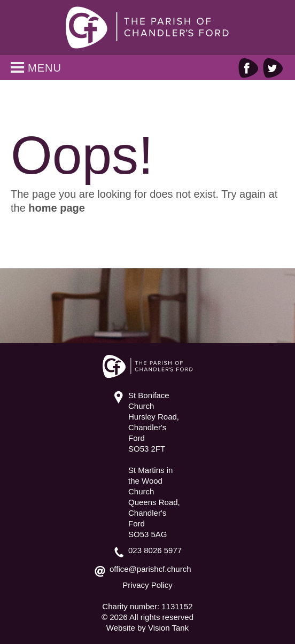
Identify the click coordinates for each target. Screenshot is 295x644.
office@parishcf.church (150, 569)
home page (57, 208)
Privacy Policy (147, 585)
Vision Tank (168, 628)
